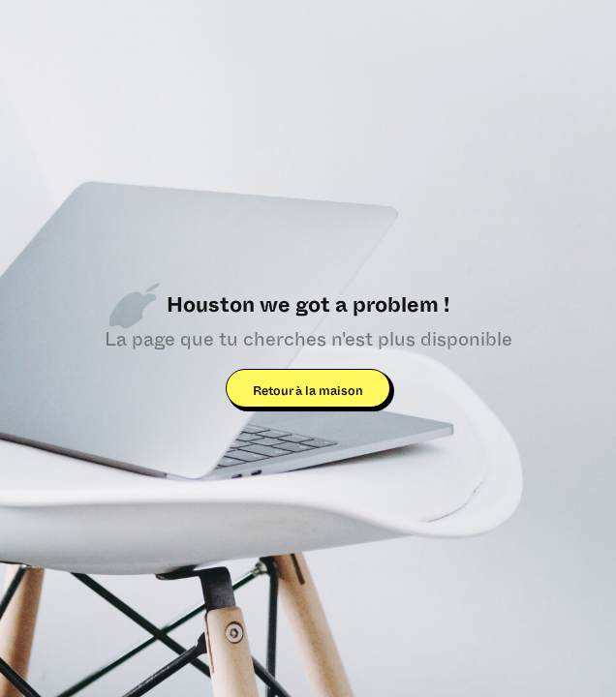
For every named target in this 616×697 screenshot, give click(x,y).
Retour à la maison (308, 392)
